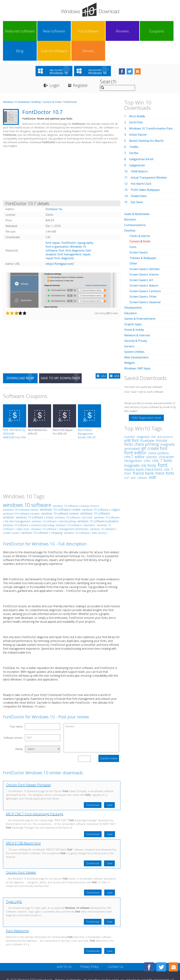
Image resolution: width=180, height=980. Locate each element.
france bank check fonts (154, 451)
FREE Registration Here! (146, 396)
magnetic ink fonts (140, 443)
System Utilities (134, 330)
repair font (53, 239)
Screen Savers (139, 232)
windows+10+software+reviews (21, 494)
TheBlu (134, 127)
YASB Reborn (139, 152)
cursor (130, 414)
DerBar (134, 133)
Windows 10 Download (16, 82)
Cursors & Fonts (52, 82)
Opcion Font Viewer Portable (28, 765)
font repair (53, 223)
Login (55, 66)
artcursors (165, 415)
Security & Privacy (136, 319)
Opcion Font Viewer (21, 853)
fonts (129, 422)
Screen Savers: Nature (144, 265)
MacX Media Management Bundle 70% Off (87, 414)
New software (35, 31)
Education (131, 292)
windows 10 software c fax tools (74, 498)
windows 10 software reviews (60, 494)
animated (132, 426)
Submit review (109, 739)
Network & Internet (137, 314)
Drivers (166, 31)
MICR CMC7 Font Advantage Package (35, 795)
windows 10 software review (60, 490)
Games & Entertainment (140, 297)
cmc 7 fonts (162, 438)
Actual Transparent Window (149, 158)
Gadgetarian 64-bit (142, 139)
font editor (135, 430)
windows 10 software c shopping (42, 513)
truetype (147, 418)
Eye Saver (137, 182)
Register (81, 66)
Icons (133, 227)
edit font (131, 418)
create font (157, 426)
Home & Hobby (134, 308)
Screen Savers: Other (143, 276)
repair (86, 235)
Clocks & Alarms (140, 216)
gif (144, 426)
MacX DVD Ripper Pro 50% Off (63, 412)
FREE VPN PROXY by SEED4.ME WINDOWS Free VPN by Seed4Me (14, 416)
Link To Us (64, 948)
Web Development (136, 335)
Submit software (144, 31)
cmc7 (129, 435)
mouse (161, 418)
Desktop (36, 82)
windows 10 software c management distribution (60, 509)
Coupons (101, 31)
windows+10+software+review (21, 490)
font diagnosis (75, 231)
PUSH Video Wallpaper (146, 170)
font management (69, 235)
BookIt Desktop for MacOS (147, 121)
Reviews (79, 31)
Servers (129, 325)
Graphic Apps (133, 303)
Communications (135, 205)
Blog (122, 31)
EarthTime (136, 103)
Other (133, 243)
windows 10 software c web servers (86, 513)
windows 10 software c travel (34, 498)
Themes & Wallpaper (143, 238)
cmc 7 (168, 447)
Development (133, 287)
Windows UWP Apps (138, 346)
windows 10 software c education (75, 506)
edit (152, 455)
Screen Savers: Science (144, 254)
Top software (57, 31)
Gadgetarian (137, 146)
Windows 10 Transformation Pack (152, 109)
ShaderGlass (139, 176)
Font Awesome (17, 912)
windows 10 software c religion (101, 490)
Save (109, 786)
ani (133, 455)
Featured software (14, 31)
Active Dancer (138, 115)
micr (128, 451)
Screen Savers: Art (141, 259)
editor (140, 435)
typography (85, 223)
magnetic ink (146, 415)
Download (92, 786)
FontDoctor (70, 82)
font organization (57, 227)
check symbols (159, 431)
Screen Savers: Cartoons (146, 270)
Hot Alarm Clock (141, 164)
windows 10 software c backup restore (76, 486)
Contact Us (116, 948)
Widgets (130, 341)
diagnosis (67, 239)
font (61, 231)
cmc (147, 438)
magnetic (168, 422)
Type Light (14, 882)
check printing (147, 422)
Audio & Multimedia (137, 194)
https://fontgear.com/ (60, 244)
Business (130, 200)
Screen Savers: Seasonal (145, 281)
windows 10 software (27, 485)
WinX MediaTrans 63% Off (38, 412)
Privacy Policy (90, 948)
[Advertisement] (62, 155)
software (142, 456)
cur (127, 455)
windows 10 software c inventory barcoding (29, 506)
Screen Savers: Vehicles (145, 249)
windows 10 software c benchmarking (54, 502)
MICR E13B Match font (23, 824)
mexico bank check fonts (143, 447)
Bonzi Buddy (137, 97)
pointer (152, 435)
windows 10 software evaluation (98, 502)
